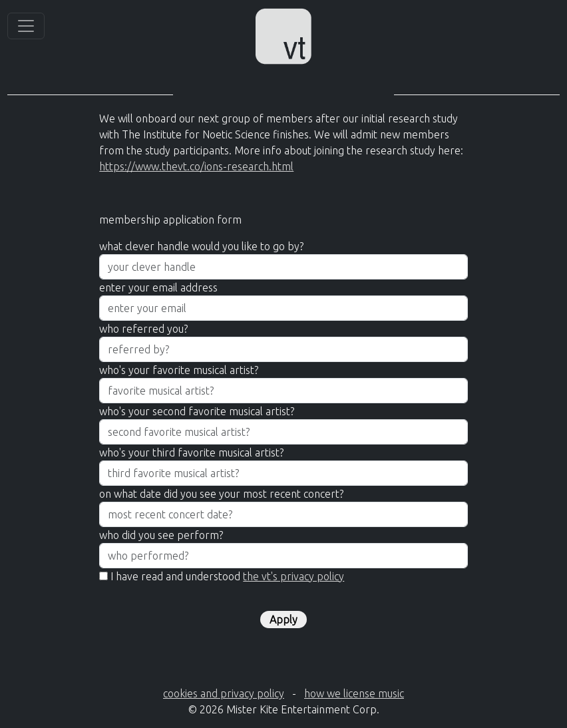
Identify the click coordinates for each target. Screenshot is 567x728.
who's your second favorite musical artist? (197, 411)
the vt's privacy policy (293, 576)
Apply (283, 620)
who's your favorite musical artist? (179, 370)
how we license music (354, 693)
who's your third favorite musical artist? (191, 453)
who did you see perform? (161, 535)
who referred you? (143, 329)
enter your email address (158, 287)
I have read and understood (227, 576)
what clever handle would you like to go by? (201, 246)
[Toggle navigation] (26, 26)
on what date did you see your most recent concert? (221, 494)
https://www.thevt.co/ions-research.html (196, 166)
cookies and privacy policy (224, 693)
